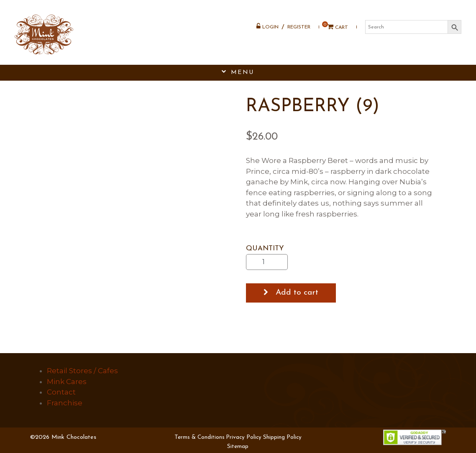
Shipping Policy (282, 437)
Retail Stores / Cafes (82, 371)
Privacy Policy (244, 437)
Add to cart (297, 293)
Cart (335, 27)
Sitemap (238, 447)
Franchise (65, 403)
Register (299, 27)
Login (267, 26)
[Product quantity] (267, 262)
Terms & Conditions (200, 437)
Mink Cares (67, 382)
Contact (61, 392)
